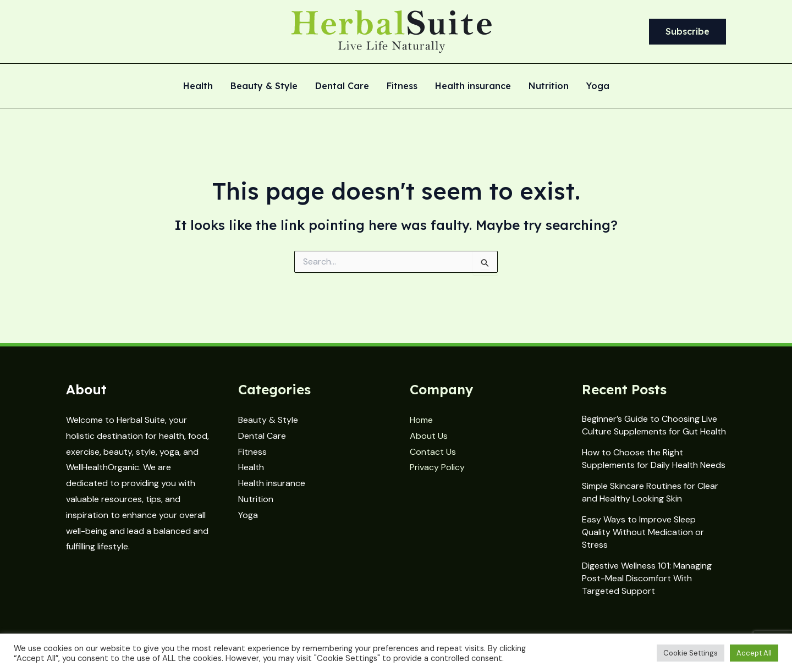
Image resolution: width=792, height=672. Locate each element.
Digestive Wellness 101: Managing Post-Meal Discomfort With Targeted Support (647, 578)
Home (421, 420)
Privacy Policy (437, 467)
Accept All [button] (754, 653)
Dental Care (342, 86)
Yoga (598, 86)
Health (198, 86)
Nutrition (549, 86)
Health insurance (473, 86)
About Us (429, 436)
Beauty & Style (264, 86)
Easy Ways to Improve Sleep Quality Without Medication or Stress (643, 532)
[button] (687, 32)
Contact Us (433, 452)
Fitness (402, 86)
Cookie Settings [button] (691, 653)
